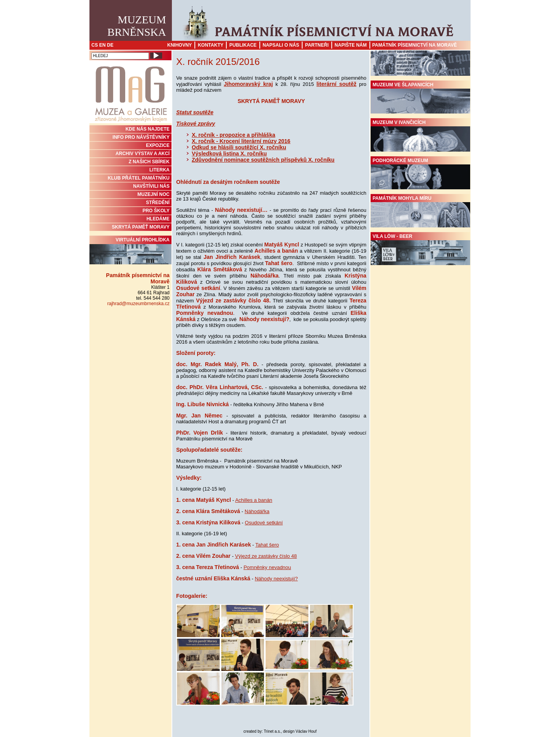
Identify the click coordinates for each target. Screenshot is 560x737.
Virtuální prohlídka (130, 251)
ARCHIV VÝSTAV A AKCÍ (143, 154)
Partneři (317, 45)
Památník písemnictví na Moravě (415, 45)
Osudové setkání (264, 523)
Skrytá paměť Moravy (141, 227)
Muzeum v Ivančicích (420, 136)
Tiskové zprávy (196, 124)
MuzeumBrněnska (137, 26)
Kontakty (211, 45)
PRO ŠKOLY (156, 211)
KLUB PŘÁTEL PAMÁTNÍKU (139, 178)
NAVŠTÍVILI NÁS (151, 186)
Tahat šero (267, 545)
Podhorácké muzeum (420, 174)
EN (102, 45)
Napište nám (351, 45)
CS (95, 45)
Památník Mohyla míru (420, 211)
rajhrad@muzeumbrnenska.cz (138, 304)
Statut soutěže (195, 112)
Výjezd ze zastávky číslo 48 (266, 556)
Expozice (158, 145)
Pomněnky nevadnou (267, 567)
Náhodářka (257, 511)
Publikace (243, 45)
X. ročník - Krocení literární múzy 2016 (241, 141)
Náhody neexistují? (276, 579)
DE (110, 45)
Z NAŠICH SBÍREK (149, 162)
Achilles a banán (254, 500)
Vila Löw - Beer (420, 250)
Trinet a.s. (272, 731)
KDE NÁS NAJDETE (148, 129)
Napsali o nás (281, 45)
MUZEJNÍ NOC (153, 194)
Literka (159, 170)
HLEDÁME (158, 219)
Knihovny (179, 45)
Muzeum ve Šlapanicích (420, 98)
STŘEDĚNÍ (158, 203)
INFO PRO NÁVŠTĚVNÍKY (141, 137)
